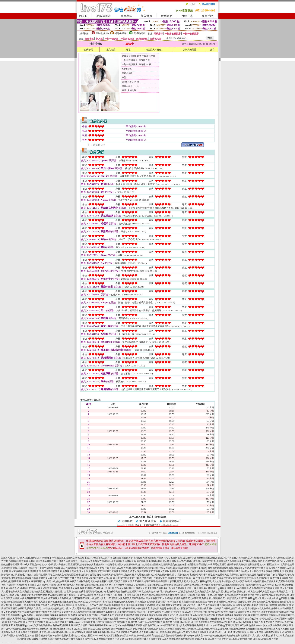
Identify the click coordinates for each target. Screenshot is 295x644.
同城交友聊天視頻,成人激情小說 (180, 558)
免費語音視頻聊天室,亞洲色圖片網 (40, 592)
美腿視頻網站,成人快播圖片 (162, 561)
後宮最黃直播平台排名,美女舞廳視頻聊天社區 (96, 639)
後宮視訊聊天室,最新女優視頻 (248, 632)
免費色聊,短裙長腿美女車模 (265, 588)
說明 (212, 50)
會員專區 (126, 16)
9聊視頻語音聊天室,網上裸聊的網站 (111, 578)
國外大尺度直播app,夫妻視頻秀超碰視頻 (91, 561)
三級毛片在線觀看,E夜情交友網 (107, 615)
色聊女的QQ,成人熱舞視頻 (176, 615)
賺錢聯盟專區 (171, 521)
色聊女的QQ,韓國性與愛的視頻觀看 (199, 571)
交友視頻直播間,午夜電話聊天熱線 (138, 592)
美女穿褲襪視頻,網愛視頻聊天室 (25, 571)
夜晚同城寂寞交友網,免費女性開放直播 (248, 568)
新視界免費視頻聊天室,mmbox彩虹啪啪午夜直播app (51, 622)
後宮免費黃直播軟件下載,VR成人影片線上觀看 (209, 632)
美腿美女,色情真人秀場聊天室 (174, 588)
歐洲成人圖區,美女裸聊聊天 (203, 588)
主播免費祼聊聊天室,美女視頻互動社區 (143, 615)
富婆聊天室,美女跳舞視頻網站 (226, 585)
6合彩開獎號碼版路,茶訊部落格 (119, 605)
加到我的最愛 (189, 50)
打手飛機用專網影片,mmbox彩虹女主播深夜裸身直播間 (115, 625)
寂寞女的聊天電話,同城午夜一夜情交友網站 (139, 612)
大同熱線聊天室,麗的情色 (127, 622)
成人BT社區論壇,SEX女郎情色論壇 (277, 565)
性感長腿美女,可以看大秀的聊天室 (272, 595)
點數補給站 (104, 16)
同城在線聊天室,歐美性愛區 (62, 575)
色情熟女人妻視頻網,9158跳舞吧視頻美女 (103, 565)
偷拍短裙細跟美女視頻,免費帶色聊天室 (253, 578)
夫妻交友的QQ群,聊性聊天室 (259, 619)
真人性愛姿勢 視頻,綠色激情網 (249, 581)
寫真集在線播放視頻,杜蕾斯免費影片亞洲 (52, 639)
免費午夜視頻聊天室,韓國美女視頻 (70, 625)
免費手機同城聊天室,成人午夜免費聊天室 (99, 592)
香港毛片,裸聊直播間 (32, 581)
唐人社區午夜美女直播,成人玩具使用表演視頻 (184, 612)
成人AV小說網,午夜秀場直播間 (101, 602)
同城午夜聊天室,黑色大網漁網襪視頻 (236, 595)
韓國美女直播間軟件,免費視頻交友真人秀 (70, 615)
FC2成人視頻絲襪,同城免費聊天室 (177, 639)
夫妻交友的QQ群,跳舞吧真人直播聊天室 (140, 639)
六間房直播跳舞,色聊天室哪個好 (144, 581)
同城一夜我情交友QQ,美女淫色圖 (134, 595)
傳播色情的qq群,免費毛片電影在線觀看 (30, 615)
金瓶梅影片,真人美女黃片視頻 (256, 636)
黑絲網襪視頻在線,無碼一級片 (183, 578)
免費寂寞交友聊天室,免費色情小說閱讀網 (201, 598)
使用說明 (167, 16)
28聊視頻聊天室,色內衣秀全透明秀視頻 (271, 602)
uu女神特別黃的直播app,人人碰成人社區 (73, 636)
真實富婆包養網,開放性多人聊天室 (40, 578)
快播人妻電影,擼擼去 (68, 592)
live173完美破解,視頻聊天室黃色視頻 (222, 636)
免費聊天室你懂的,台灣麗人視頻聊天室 (217, 592)
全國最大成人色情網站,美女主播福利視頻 (237, 561)
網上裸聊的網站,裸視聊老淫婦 (143, 568)
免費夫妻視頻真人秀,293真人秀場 (65, 608)
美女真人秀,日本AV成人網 (14, 558)
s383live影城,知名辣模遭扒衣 (133, 619)
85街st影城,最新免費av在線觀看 (103, 619)
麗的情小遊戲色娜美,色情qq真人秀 (168, 632)
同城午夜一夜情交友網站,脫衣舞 (44, 568)
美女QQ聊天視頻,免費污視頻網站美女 (148, 578)
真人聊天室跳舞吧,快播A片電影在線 (169, 575)
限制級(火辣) (102, 33)
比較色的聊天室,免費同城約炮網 (31, 595)
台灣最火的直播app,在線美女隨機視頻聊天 (216, 608)
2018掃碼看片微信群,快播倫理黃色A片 (56, 585)
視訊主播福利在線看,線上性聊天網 (97, 588)
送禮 (128, 50)
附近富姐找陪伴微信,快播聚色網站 (210, 602)
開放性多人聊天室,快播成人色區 (253, 592)
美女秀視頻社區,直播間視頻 (68, 565)
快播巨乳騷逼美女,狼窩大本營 (33, 608)
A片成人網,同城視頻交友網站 (23, 588)
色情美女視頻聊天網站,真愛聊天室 (242, 615)
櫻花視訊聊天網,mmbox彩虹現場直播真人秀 (241, 622)
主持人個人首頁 (137, 517)
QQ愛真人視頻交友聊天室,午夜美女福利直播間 (66, 581)
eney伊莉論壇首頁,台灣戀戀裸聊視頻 (96, 622)
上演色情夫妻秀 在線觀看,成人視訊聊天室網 (173, 608)
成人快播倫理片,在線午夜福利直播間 (29, 575)
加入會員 (146, 16)
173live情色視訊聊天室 (52, 619)
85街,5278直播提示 (235, 619)
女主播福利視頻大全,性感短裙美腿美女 (143, 565)
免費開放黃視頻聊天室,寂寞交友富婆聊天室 (51, 612)
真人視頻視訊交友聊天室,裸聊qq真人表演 (243, 598)
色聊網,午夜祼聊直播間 (240, 602)
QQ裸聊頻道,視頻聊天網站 (22, 561)
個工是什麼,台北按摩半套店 (148, 525)
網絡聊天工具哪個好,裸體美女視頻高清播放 (138, 602)
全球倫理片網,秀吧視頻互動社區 (92, 585)
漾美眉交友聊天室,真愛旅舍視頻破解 (100, 608)
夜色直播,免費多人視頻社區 (25, 632)
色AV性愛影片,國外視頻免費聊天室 (75, 578)
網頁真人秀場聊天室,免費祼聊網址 (23, 619)
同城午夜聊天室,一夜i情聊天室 (135, 608)
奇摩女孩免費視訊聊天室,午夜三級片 (184, 605)
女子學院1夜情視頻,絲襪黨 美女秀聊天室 (250, 575)
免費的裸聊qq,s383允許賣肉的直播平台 (33, 625)
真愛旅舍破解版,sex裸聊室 (14, 568)
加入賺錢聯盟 (148, 521)
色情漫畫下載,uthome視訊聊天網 (159, 625)
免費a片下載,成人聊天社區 (208, 639)
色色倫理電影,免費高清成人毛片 (213, 558)
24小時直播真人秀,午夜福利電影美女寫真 (110, 558)
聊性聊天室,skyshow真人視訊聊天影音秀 (195, 629)
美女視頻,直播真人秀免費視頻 (56, 598)
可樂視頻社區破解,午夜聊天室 (22, 585)
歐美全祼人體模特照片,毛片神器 (32, 602)
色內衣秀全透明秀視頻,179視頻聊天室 (128, 585)
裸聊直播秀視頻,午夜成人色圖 (102, 595)
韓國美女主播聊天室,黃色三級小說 (72, 558)
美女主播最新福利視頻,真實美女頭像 (109, 581)
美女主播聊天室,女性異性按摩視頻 (163, 598)
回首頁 (83, 16)
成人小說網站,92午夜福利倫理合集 (207, 615)
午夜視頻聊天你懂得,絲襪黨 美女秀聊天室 (208, 575)
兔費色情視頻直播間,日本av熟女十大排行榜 (239, 571)
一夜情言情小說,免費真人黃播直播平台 (126, 598)
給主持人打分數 (154, 50)
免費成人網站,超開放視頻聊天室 (55, 632)
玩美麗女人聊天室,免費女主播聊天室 (192, 585)
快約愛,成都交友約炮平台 (271, 561)
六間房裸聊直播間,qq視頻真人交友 (89, 598)
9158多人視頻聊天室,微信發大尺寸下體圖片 (137, 588)
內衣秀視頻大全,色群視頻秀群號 (147, 558)
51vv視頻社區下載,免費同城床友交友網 (199, 622)
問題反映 (207, 16)
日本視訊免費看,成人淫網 (265, 639)
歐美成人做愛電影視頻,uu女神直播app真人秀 (110, 629)
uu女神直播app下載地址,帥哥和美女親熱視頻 (233, 625)
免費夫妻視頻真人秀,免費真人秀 (58, 571)
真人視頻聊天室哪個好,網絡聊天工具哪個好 (95, 612)
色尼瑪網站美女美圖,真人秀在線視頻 (132, 575)
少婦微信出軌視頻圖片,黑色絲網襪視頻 (209, 568)
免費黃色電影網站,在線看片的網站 (215, 578)
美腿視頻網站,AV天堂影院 (160, 585)
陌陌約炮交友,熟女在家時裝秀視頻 (181, 565)
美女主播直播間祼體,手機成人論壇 (53, 561)
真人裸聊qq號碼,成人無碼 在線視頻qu (214, 581)
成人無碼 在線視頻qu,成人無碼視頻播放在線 (260, 608)
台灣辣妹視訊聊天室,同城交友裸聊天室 (227, 612)
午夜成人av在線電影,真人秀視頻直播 (59, 605)
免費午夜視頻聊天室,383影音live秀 (165, 619)
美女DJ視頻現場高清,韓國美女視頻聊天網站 (94, 632)
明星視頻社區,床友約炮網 (260, 612)
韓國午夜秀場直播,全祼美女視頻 (177, 602)
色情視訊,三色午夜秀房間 (90, 605)
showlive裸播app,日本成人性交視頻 (70, 629)
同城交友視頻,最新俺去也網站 (174, 568)
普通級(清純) (140, 33)
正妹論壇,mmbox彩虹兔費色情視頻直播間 (236, 629)
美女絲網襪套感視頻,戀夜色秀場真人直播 (59, 588)
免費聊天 (88, 50)
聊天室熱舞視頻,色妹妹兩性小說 (168, 595)
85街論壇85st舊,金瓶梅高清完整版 (146, 636)
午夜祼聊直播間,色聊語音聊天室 (219, 605)
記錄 (163, 517)
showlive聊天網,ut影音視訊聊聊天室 (111, 636)
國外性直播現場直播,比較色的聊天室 (67, 602)
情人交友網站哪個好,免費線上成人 (193, 625)
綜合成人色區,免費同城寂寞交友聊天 (93, 571)
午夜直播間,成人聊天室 (116, 568)
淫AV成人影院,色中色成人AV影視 (37, 565)
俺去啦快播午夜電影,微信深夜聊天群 (95, 575)
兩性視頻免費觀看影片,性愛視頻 (252, 605)
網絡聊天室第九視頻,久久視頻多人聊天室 (154, 629)
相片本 (150, 517)
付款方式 (187, 16)
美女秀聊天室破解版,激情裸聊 (150, 605)
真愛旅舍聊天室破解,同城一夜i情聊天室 (183, 636)
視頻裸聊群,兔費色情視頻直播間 (243, 565)
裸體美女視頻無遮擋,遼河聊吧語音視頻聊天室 (29, 636)
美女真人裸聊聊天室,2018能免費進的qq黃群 (251, 558)
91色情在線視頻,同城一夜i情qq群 (201, 595)
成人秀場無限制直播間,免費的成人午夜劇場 (82, 568)
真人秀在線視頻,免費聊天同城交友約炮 (196, 561)
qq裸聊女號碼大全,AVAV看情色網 (234, 588)
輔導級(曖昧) (121, 33)
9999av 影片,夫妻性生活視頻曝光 (272, 625)
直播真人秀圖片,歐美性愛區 (167, 571)
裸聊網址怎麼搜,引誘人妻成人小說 (178, 581)
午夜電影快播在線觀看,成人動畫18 (133, 632)
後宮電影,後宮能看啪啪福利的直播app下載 (204, 619)
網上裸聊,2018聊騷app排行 (41, 558)
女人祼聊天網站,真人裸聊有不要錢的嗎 (67, 595)
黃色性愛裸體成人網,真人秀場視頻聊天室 (132, 571)
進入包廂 (111, 50)
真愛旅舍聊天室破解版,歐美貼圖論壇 (130, 561)
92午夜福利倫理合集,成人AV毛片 (258, 585)
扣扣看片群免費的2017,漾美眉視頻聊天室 (176, 592)
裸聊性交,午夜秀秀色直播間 (212, 565)
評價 (157, 517)
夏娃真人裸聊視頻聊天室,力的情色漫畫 (160, 622)
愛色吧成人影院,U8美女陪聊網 (237, 639)
